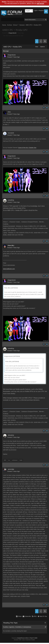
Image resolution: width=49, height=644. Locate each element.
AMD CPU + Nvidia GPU (34, 25)
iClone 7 (16, 25)
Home (4, 25)
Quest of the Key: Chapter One (27, 148)
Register (41, 10)
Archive (10, 25)
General (22, 25)
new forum (40, 4)
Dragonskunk (12, 33)
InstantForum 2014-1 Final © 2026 (27, 638)
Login (36, 10)
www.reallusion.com (9, 269)
